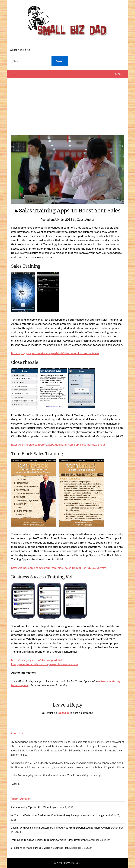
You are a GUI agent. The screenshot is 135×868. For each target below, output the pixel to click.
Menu (119, 74)
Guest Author (86, 220)
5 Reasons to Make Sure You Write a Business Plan (39, 848)
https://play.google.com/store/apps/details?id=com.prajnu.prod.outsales (55, 353)
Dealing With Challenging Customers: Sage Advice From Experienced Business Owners (60, 828)
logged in (63, 713)
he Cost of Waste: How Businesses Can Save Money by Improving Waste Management (60, 815)
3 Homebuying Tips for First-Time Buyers (34, 807)
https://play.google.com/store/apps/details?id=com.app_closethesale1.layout (58, 444)
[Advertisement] (68, 104)
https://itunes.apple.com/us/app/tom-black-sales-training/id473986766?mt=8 (59, 568)
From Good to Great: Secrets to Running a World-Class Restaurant (48, 840)
